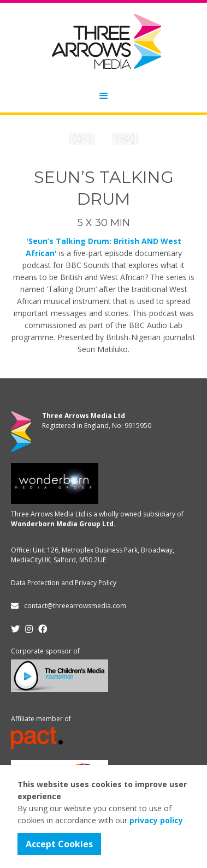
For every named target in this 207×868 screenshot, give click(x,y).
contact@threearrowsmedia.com (75, 606)
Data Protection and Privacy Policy (64, 583)
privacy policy (156, 820)
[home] (104, 41)
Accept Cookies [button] (59, 844)
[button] (104, 96)
